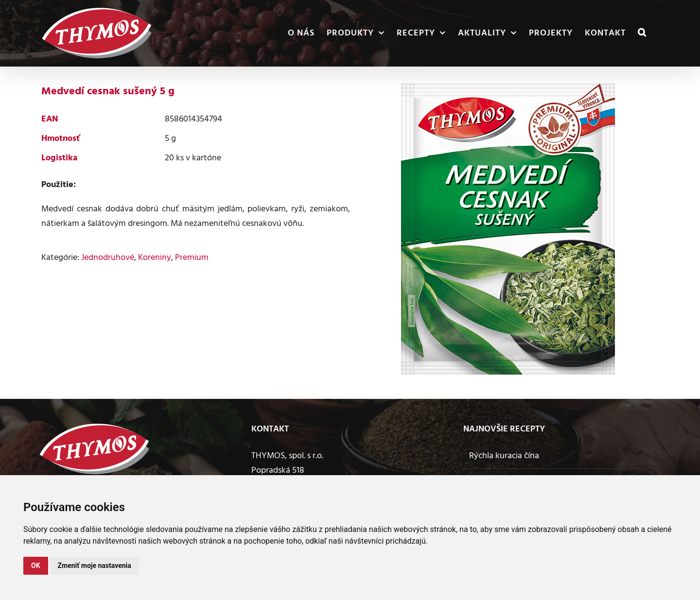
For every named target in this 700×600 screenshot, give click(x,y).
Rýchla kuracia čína (504, 456)
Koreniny (155, 258)
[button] (642, 33)
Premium (192, 258)
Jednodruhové (108, 258)
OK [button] (36, 566)
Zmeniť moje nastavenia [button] (95, 566)
